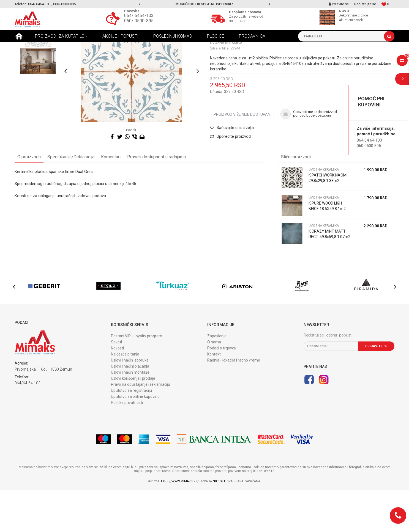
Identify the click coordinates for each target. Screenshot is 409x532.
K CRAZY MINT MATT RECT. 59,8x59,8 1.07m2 (329, 276)
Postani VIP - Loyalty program (137, 378)
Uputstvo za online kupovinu (135, 439)
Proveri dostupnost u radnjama (156, 199)
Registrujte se (365, 4)
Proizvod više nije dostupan (242, 157)
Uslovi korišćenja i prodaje (133, 420)
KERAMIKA (73, 46)
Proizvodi (53, 46)
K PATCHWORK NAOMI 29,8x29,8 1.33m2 (328, 220)
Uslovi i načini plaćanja (130, 408)
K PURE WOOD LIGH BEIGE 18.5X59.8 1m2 (327, 248)
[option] (205, 4)
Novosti (117, 390)
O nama (214, 384)
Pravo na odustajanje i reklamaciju (141, 426)
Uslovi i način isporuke (130, 402)
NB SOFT (219, 523)
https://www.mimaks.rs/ (179, 523)
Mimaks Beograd (28, 46)
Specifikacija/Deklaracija (71, 199)
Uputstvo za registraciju (131, 432)
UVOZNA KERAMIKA (102, 46)
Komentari (111, 199)
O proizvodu (29, 199)
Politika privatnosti (127, 445)
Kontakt (214, 396)
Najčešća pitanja (125, 396)
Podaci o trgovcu (222, 390)
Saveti (116, 384)
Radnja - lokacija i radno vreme (234, 402)
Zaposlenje (217, 378)
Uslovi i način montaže (130, 414)
